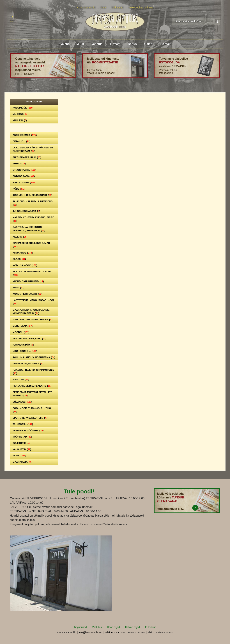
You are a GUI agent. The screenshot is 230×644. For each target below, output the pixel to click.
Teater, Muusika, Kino (29, 338)
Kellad (20, 237)
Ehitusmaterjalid (27, 157)
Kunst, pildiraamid (27, 294)
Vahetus (97, 44)
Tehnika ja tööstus (28, 430)
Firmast (115, 44)
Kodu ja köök (25, 265)
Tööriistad (22, 437)
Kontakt (166, 44)
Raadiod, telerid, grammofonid (33, 372)
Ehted (19, 164)
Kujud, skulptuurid (28, 281)
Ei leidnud (151, 627)
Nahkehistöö (23, 345)
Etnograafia (24, 170)
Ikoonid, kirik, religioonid (32, 195)
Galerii (149, 44)
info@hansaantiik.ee (90, 632)
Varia (19, 456)
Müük (80, 44)
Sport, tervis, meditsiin (30, 418)
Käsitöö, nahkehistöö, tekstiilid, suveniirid (29, 229)
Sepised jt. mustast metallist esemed (32, 394)
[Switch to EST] (12, 19)
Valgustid (22, 449)
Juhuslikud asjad (26, 211)
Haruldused (24, 182)
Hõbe (19, 189)
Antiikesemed (25, 135)
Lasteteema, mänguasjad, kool (34, 302)
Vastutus (97, 627)
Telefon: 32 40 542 (115, 632)
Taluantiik (23, 424)
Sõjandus (22, 402)
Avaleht (64, 44)
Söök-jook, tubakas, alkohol (32, 410)
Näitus (132, 44)
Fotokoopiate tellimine (141, 8)
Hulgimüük (23, 108)
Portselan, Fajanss (28, 364)
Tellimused (117, 8)
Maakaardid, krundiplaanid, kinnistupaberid (31, 312)
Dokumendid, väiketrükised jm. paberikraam (33, 149)
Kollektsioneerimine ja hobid (32, 273)
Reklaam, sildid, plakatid (32, 386)
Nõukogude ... (25, 351)
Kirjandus (23, 253)
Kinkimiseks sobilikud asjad (31, 245)
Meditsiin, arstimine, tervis (33, 320)
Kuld (18, 288)
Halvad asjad (133, 627)
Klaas (19, 259)
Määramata (22, 462)
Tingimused (80, 627)
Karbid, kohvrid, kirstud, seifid (33, 219)
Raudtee (21, 380)
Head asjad (113, 627)
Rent (103, 8)
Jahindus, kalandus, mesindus (33, 203)
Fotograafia (24, 176)
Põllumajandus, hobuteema (34, 357)
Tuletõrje (21, 443)
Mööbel (21, 332)
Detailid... (21, 141)
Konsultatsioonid (86, 8)
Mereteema (23, 326)
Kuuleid (20, 120)
